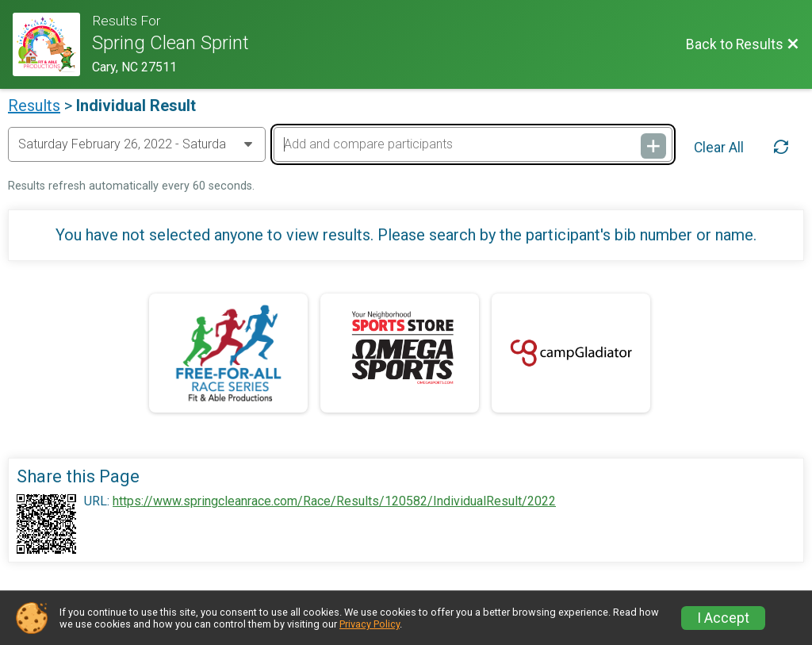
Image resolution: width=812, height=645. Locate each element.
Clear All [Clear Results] (719, 148)
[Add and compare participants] (473, 144)
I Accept (723, 618)
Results (34, 106)
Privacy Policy (370, 624)
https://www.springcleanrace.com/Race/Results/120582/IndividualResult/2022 (334, 501)
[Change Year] (137, 144)
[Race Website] (52, 44)
